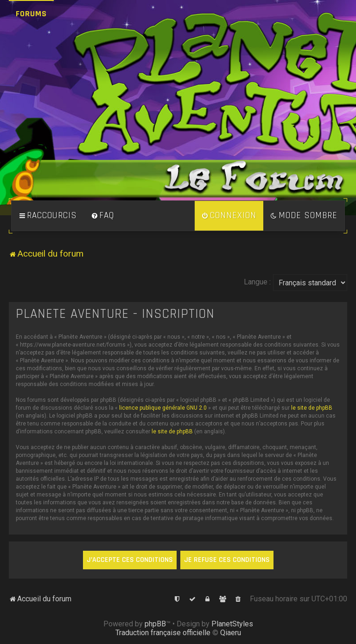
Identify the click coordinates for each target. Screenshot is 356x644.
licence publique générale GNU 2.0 (163, 408)
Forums (31, 14)
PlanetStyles (232, 624)
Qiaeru (231, 633)
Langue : (257, 282)
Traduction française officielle (163, 633)
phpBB (155, 624)
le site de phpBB (312, 408)
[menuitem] (102, 216)
